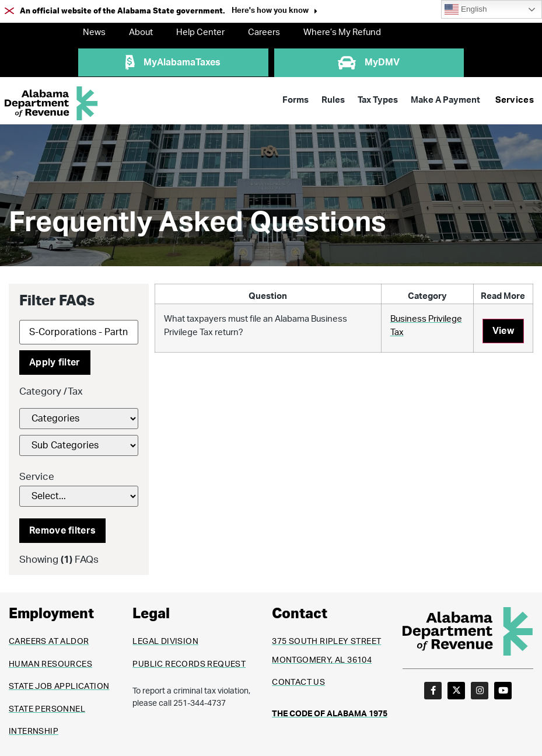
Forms (296, 100)
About (141, 32)
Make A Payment (445, 100)
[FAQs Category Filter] (79, 419)
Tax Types (378, 100)
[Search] (79, 332)
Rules (333, 100)
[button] (275, 12)
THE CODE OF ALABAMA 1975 (330, 714)
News (94, 32)
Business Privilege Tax (426, 326)
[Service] (79, 496)
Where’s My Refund (342, 32)
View (503, 331)
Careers (264, 32)
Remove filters (62, 531)
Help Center (200, 32)
